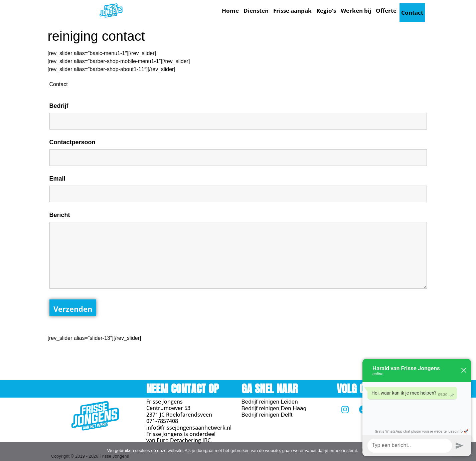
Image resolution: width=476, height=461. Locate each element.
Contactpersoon (72, 140)
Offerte (386, 11)
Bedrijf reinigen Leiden (270, 400)
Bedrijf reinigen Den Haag (274, 406)
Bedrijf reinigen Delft (267, 413)
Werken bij (356, 11)
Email (57, 177)
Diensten (256, 11)
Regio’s (326, 11)
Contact (412, 11)
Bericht (60, 213)
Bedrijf (59, 104)
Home (230, 11)
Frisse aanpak (292, 11)
